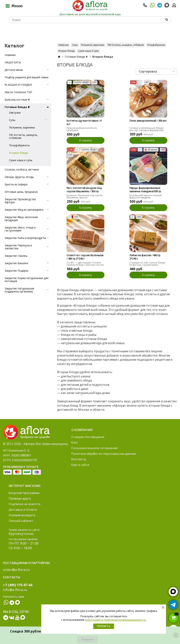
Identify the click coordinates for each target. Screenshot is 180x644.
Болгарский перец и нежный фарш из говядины (146, 196)
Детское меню (14, 70)
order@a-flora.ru (16, 570)
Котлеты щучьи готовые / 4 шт (84, 122)
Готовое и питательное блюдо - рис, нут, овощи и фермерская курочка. (147, 130)
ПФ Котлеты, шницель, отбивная (126, 45)
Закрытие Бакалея (16, 263)
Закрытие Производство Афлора (20, 201)
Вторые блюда (66, 51)
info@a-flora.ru (15, 590)
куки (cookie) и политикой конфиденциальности (115, 620)
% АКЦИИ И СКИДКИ (18, 85)
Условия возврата (22, 515)
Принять (104, 626)
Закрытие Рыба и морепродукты (25, 238)
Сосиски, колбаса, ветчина (22, 169)
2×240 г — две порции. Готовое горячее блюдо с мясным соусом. (85, 264)
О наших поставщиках (88, 437)
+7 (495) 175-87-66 (18, 585)
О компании (82, 430)
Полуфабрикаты (156, 45)
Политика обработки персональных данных (104, 454)
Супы (75, 45)
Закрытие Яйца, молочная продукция (21, 219)
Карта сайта (80, 465)
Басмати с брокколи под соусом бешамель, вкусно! (84, 196)
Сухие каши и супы (88, 51)
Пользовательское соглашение (94, 448)
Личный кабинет (21, 521)
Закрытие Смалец (16, 256)
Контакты (79, 459)
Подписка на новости (24, 504)
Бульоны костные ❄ (17, 100)
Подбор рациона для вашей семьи (26, 77)
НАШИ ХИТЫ (13, 62)
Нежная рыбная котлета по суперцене (82, 129)
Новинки (10, 55)
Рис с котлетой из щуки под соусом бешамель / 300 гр (84, 190)
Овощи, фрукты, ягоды (19, 177)
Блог (75, 442)
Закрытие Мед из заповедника (24, 210)
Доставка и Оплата (23, 510)
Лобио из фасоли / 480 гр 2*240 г (145, 257)
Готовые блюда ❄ (76, 57)
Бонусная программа (24, 493)
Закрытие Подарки (17, 271)
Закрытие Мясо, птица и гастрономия (20, 229)
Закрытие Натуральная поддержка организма (19, 290)
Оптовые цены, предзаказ (21, 192)
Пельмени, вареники (93, 45)
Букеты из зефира (16, 184)
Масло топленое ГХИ (18, 92)
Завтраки (64, 45)
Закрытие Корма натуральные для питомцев (26, 280)
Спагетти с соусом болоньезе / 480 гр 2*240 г (85, 257)
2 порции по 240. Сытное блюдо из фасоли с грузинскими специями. (147, 265)
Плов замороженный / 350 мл (148, 121)
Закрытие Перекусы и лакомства (18, 247)
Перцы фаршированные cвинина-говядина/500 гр (145, 190)
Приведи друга (20, 498)
